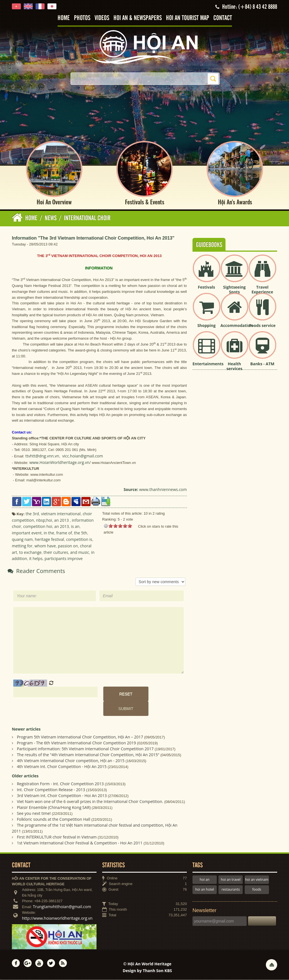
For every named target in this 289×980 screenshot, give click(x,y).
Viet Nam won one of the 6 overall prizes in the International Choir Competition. (90, 802)
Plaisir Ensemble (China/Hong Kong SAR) (54, 808)
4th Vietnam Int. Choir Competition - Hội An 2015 (62, 767)
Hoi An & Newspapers (138, 18)
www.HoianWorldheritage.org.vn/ (60, 463)
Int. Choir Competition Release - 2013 (51, 790)
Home (64, 18)
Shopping (206, 326)
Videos (102, 18)
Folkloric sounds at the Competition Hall (54, 819)
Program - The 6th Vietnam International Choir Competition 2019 (76, 743)
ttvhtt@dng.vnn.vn (42, 456)
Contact (223, 18)
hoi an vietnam (257, 880)
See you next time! (34, 814)
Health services (234, 366)
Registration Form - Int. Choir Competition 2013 (60, 784)
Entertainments (208, 364)
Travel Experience (262, 290)
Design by (147, 971)
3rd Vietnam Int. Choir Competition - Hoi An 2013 (62, 796)
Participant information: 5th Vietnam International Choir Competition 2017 (85, 749)
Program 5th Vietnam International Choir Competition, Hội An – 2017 (80, 737)
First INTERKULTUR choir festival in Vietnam (57, 837)
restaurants (231, 890)
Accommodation (237, 326)
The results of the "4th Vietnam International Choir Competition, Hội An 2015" (88, 755)
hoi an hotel (205, 890)
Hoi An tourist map (188, 18)
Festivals (206, 287)
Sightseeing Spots (234, 290)
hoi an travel (231, 880)
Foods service (262, 326)
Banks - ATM (262, 364)
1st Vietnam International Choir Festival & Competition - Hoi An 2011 (80, 843)
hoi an (205, 880)
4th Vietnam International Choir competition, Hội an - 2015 (71, 761)
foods (257, 890)
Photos (82, 18)
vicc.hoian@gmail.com (82, 456)
